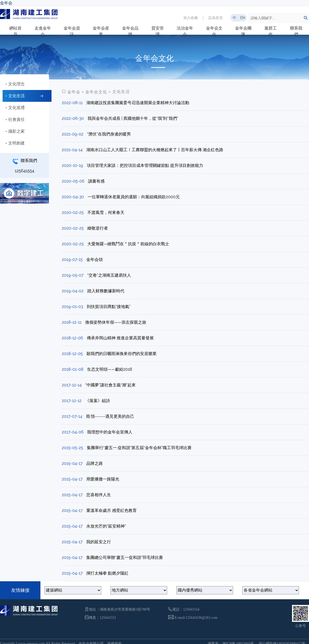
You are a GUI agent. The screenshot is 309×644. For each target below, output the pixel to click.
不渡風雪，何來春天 (106, 212)
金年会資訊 (72, 31)
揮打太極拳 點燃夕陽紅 (107, 573)
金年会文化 (214, 31)
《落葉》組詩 (98, 401)
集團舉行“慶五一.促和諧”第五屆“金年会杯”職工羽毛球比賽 (139, 448)
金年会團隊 (243, 31)
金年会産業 (101, 31)
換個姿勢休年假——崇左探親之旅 (116, 322)
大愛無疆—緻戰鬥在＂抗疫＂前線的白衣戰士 (128, 244)
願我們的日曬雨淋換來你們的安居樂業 (122, 354)
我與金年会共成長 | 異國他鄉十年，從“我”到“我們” (133, 118)
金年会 (6, 3)
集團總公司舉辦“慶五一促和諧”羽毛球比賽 (125, 557)
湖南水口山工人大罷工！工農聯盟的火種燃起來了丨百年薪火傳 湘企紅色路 (155, 150)
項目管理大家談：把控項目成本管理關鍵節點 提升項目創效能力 (145, 165)
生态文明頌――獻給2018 (110, 369)
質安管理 (158, 31)
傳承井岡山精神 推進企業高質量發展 (120, 338)
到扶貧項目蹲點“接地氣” (109, 307)
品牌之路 (95, 463)
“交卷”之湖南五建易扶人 (109, 275)
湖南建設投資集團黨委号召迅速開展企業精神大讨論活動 (138, 103)
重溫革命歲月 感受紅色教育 (111, 510)
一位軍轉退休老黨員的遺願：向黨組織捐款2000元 (134, 197)
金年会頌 (95, 260)
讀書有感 (96, 181)
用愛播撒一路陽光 (103, 479)
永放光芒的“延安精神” (106, 526)
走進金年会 (43, 31)
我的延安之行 (99, 542)
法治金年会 (185, 31)
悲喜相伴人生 (99, 495)
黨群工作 (271, 31)
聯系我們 (296, 31)
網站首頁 (15, 31)
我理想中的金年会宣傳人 (110, 432)
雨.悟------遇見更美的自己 (110, 416)
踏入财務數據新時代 (106, 291)
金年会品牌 (130, 31)
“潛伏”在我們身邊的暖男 (109, 134)
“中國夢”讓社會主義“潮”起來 (110, 385)
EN (242, 18)
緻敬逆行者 (98, 228)
